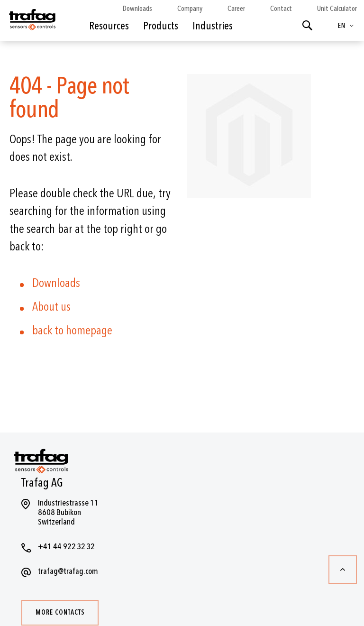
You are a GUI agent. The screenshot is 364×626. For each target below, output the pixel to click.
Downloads (137, 9)
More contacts (60, 612)
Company (190, 9)
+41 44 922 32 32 (66, 547)
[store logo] (32, 23)
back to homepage (72, 331)
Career (236, 9)
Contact (281, 9)
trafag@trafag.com (68, 571)
